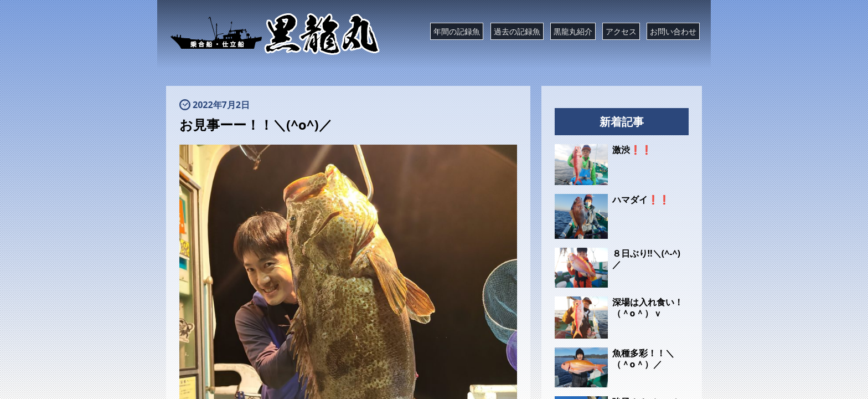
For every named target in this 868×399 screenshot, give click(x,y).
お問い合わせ (673, 31)
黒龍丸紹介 (573, 31)
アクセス (621, 31)
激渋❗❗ (632, 150)
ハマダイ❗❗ (641, 199)
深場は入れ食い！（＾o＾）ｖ (648, 308)
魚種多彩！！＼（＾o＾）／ (643, 359)
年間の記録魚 (457, 31)
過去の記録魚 (517, 31)
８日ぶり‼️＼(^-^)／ (646, 259)
